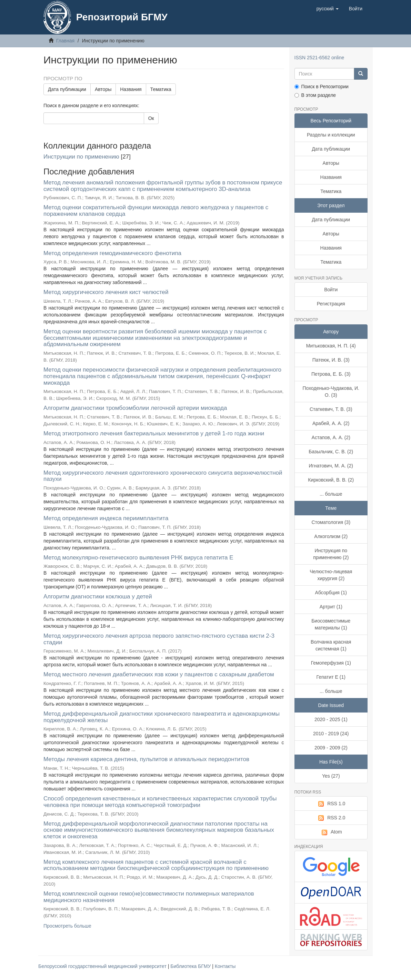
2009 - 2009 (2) (331, 748)
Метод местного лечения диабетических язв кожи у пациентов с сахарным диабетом (159, 674)
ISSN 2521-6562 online (319, 58)
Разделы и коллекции (331, 135)
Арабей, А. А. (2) (331, 423)
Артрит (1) (331, 607)
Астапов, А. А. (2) (331, 437)
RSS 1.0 (331, 804)
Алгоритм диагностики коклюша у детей (98, 597)
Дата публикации (67, 89)
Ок (151, 118)
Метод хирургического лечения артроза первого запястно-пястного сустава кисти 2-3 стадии (159, 639)
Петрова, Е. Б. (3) (331, 374)
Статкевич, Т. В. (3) (331, 409)
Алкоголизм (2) (331, 536)
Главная (65, 41)
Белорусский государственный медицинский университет (103, 966)
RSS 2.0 (331, 818)
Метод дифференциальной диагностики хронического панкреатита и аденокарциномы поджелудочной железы (162, 717)
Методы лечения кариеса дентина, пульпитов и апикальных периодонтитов (146, 759)
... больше (331, 494)
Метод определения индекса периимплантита (106, 518)
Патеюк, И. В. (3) (331, 360)
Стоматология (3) (331, 522)
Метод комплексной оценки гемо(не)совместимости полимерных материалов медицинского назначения (149, 897)
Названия (131, 89)
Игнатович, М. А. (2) (331, 466)
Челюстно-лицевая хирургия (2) (331, 575)
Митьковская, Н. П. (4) (331, 346)
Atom (331, 832)
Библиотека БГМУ (191, 966)
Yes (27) (331, 776)
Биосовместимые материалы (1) (331, 624)
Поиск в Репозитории (322, 87)
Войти (331, 290)
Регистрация (331, 304)
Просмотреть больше (67, 926)
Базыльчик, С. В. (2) (331, 452)
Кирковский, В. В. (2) (331, 480)
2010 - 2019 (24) (331, 734)
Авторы (103, 89)
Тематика (161, 89)
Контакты (225, 966)
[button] (328, 9)
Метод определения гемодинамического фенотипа (112, 253)
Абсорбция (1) (331, 593)
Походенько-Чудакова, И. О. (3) (331, 392)
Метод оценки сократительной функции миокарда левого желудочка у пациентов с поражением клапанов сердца (156, 211)
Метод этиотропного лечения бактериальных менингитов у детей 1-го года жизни (154, 433)
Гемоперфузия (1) (331, 663)
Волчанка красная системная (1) (331, 645)
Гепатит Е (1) (331, 677)
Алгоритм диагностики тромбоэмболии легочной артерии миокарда (135, 408)
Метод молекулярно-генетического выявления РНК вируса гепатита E (138, 558)
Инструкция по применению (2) (331, 554)
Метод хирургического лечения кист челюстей (106, 292)
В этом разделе (315, 95)
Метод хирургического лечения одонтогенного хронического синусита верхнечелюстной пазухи (163, 476)
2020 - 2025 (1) (331, 719)
